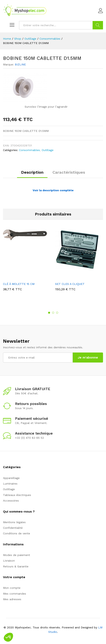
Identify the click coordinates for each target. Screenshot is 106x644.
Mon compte (12, 588)
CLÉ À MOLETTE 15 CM (19, 284)
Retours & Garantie (16, 566)
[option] (27, 263)
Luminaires (10, 484)
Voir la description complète (53, 190)
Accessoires (11, 501)
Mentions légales (14, 522)
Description (32, 172)
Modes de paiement (17, 555)
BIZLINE (20, 64)
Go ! (98, 25)
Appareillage (11, 478)
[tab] (32, 174)
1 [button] (49, 313)
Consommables (29, 150)
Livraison (9, 561)
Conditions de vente (17, 533)
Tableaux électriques (17, 495)
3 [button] (57, 313)
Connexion (101, 11)
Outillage (48, 150)
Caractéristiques (69, 172)
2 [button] (53, 313)
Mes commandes (15, 594)
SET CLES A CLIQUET (70, 284)
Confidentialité (13, 528)
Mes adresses (12, 599)
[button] (8, 637)
